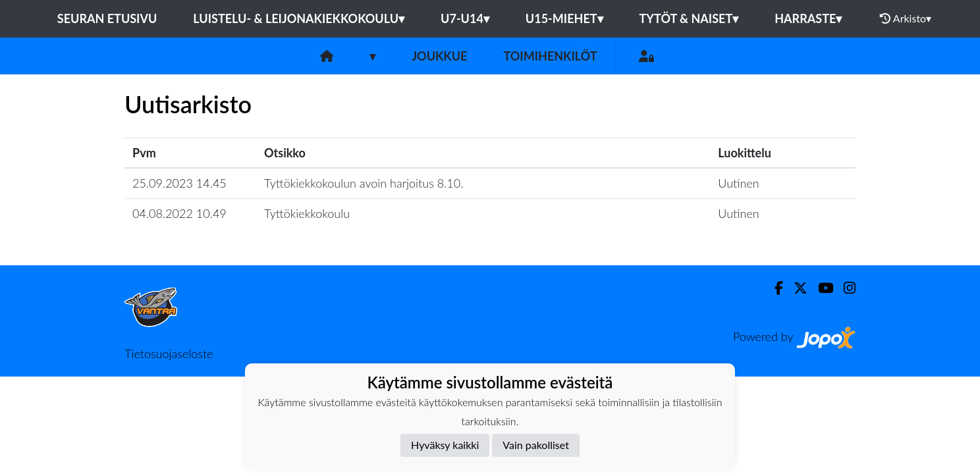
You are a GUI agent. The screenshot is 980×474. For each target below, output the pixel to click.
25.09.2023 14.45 (179, 183)
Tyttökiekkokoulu (307, 213)
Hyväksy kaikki (445, 445)
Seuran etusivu (107, 18)
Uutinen (738, 183)
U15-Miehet (564, 18)
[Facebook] (774, 288)
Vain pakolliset (536, 445)
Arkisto (906, 18)
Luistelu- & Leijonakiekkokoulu (299, 18)
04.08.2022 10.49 (179, 213)
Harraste (808, 18)
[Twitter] (795, 288)
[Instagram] (844, 288)
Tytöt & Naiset (689, 18)
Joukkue (439, 56)
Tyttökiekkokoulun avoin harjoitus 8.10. (364, 183)
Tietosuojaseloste (169, 354)
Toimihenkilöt (550, 56)
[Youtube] (820, 288)
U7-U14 (465, 18)
